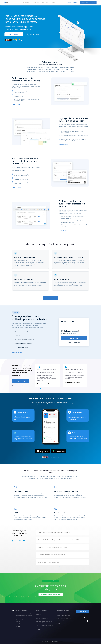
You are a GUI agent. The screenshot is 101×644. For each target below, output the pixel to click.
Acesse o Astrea (82, 611)
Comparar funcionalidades (74, 343)
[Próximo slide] (40, 389)
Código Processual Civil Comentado (63, 618)
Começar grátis (51, 298)
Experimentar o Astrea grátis (88, 3)
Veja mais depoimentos (18, 386)
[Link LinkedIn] (20, 541)
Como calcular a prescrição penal (23, 624)
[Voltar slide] (37, 389)
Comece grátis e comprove (21, 381)
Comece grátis (17, 104)
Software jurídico (59, 613)
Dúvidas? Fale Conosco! (82, 617)
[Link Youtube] (24, 541)
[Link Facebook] (16, 541)
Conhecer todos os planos (20, 352)
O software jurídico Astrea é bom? (63, 616)
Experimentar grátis (14, 34)
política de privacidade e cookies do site (62, 640)
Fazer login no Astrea (72, 3)
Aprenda (54, 3)
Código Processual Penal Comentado (64, 621)
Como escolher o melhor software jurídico (25, 613)
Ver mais (63, 567)
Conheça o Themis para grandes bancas (51, 595)
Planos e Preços (36, 3)
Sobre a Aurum (45, 3)
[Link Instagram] (13, 541)
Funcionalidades (26, 3)
